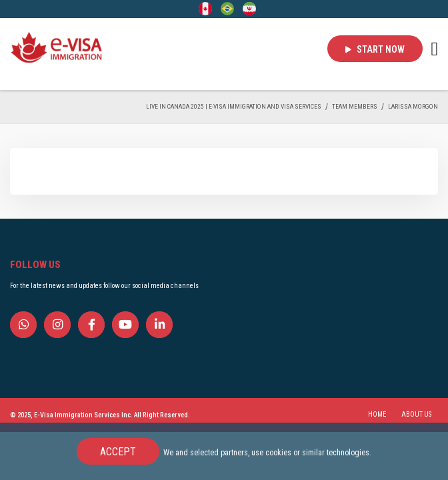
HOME (377, 414)
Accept (118, 452)
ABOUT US (416, 414)
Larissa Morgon (413, 106)
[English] (205, 8)
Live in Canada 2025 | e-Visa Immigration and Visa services (234, 106)
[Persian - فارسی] (249, 8)
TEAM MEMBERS (355, 106)
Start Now (375, 49)
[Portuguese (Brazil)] (227, 8)
